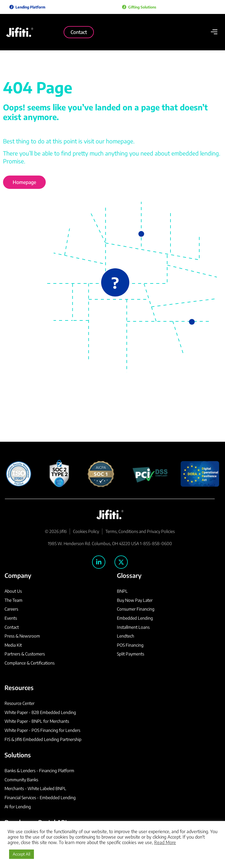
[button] (214, 32)
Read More (165, 842)
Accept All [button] (22, 854)
